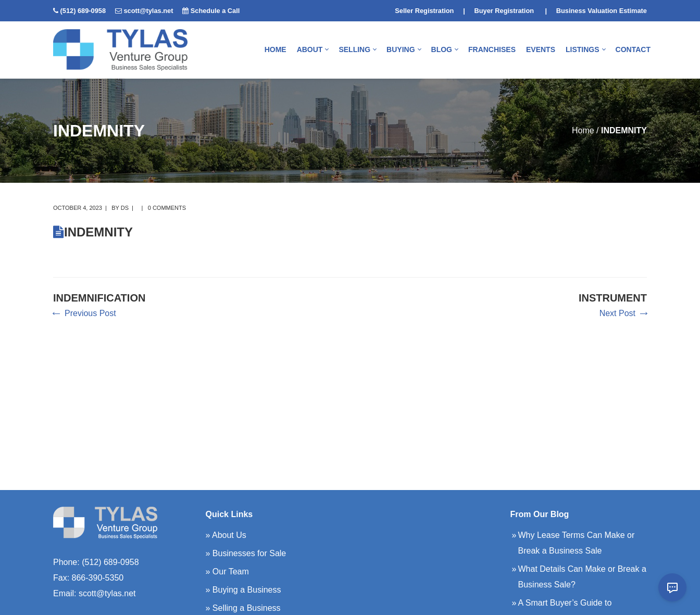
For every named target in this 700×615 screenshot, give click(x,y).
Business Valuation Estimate (602, 11)
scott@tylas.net (148, 11)
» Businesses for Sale (246, 553)
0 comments (167, 208)
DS (125, 208)
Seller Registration (424, 11)
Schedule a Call (215, 11)
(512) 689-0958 (83, 11)
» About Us (226, 535)
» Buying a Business (243, 590)
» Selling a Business (243, 608)
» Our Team (227, 572)
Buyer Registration (504, 11)
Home (583, 130)
